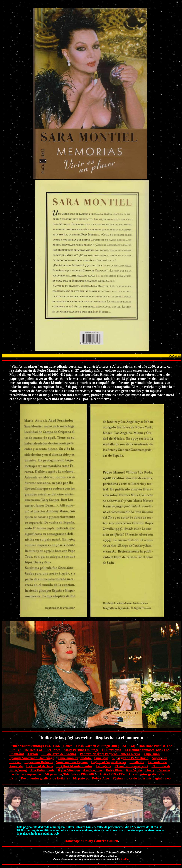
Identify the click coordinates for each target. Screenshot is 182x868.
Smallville (137, 762)
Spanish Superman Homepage (32, 758)
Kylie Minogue (69, 770)
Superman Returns (38, 762)
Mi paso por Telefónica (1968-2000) (71, 774)
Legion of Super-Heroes (109, 762)
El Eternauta (112, 750)
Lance (68, 746)
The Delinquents (42, 770)
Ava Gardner (93, 770)
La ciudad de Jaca (39, 766)
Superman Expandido (75, 758)
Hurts (150, 770)
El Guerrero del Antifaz (59, 754)
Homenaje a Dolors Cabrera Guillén (91, 841)
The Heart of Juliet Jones (42, 750)
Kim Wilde (134, 770)
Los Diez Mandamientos (74, 766)
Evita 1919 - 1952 (113, 774)
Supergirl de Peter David (130, 758)
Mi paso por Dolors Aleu (91, 778)
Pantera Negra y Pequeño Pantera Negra (110, 754)
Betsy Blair (114, 770)
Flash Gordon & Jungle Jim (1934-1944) (105, 746)
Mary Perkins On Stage (81, 750)
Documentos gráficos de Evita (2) (45, 778)
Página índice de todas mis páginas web (142, 778)
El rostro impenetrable (131, 766)
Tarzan (33, 754)
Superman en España (72, 762)
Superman (152, 754)
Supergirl (101, 758)
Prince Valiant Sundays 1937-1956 (35, 746)
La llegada (103, 766)
